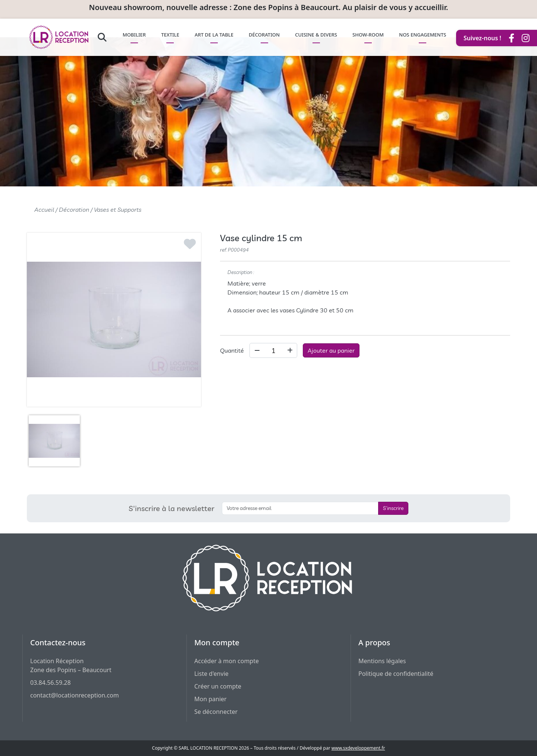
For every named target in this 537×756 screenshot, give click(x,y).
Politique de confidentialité (396, 674)
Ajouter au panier (331, 350)
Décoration (74, 210)
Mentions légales (382, 661)
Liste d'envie (211, 674)
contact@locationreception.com (75, 695)
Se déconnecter (216, 712)
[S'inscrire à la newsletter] (300, 508)
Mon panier (211, 699)
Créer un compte (218, 686)
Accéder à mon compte (227, 661)
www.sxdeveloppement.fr (358, 748)
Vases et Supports (118, 210)
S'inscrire (393, 508)
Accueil (44, 210)
